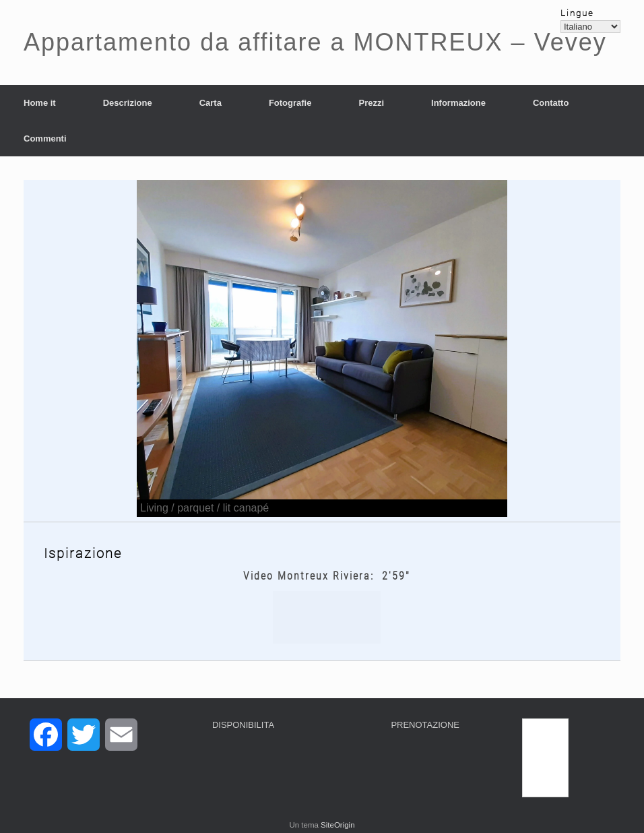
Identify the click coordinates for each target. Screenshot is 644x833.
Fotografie (290, 103)
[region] (322, 348)
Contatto (551, 103)
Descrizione (128, 103)
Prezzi (371, 103)
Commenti (45, 138)
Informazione (458, 103)
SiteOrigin (338, 825)
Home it (40, 103)
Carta (211, 103)
